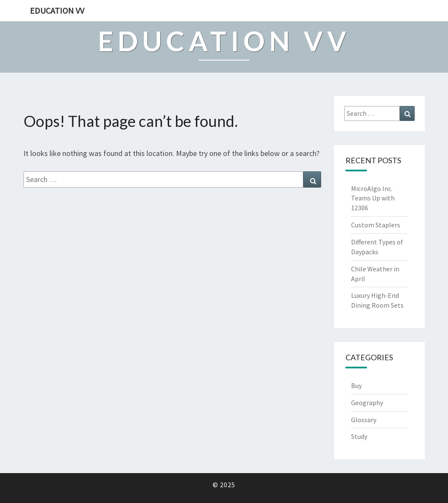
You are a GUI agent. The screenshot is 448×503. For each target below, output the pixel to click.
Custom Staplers (376, 225)
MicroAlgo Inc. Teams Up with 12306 (373, 198)
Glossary (364, 420)
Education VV (57, 10)
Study (359, 436)
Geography (367, 403)
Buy (356, 385)
